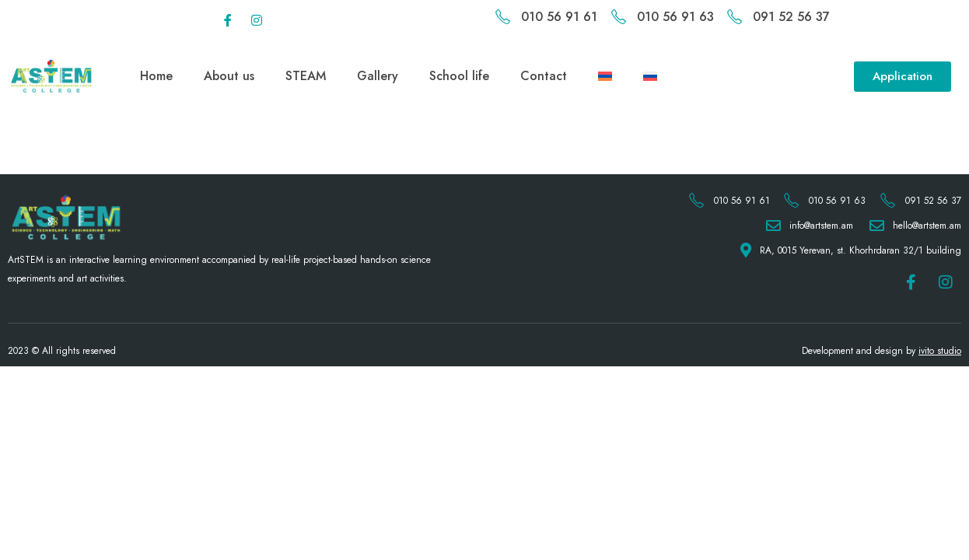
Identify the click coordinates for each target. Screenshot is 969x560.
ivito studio (940, 351)
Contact (544, 76)
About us (229, 76)
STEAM (306, 76)
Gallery (378, 76)
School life (459, 76)
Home (156, 76)
